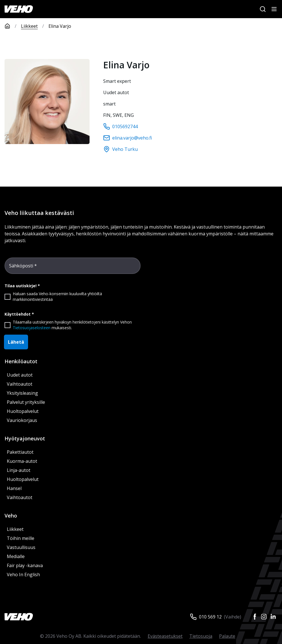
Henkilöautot (21, 361)
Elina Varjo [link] (60, 26)
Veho (11, 516)
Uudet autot (20, 375)
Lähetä (16, 342)
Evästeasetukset (165, 636)
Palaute (227, 636)
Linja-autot (19, 470)
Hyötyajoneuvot (25, 438)
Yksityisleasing (22, 393)
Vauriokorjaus (22, 420)
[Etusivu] (13, 26)
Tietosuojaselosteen (32, 328)
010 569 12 (210, 617)
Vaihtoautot (20, 384)
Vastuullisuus (21, 547)
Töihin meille (21, 538)
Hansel (14, 488)
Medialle (16, 556)
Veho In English (23, 575)
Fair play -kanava (25, 565)
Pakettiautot (20, 452)
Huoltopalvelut (23, 411)
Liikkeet (29, 26)
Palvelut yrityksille (26, 402)
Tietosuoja (201, 636)
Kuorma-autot (22, 461)
